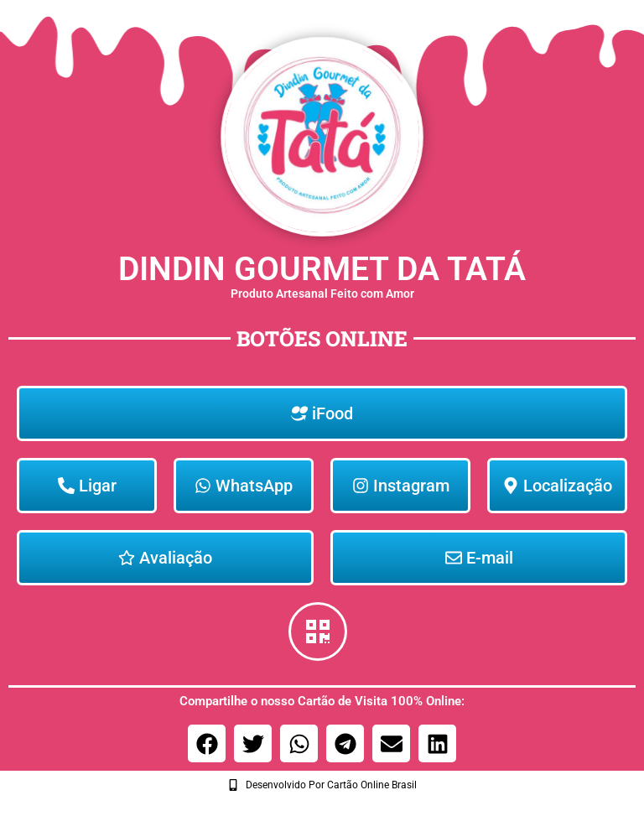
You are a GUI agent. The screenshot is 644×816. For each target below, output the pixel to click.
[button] (207, 743)
